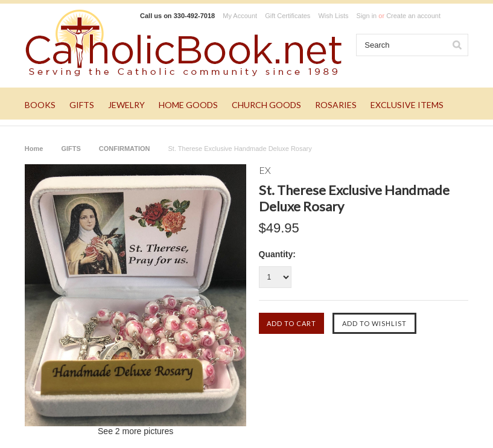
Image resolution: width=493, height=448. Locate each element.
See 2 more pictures (135, 431)
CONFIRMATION (125, 149)
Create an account (413, 16)
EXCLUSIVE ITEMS (407, 105)
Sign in (367, 16)
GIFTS (82, 105)
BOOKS (40, 105)
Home (34, 149)
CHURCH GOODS (266, 105)
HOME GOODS (188, 105)
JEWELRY (126, 105)
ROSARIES (336, 105)
